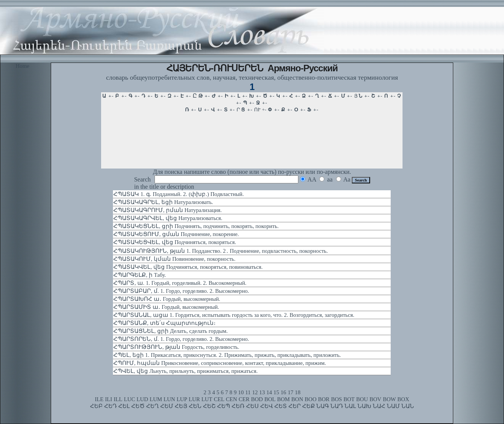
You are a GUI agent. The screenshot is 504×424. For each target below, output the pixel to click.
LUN (169, 399)
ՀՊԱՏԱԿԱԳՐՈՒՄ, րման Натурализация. (167, 210)
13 (262, 392)
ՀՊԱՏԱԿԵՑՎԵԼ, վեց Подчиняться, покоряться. (175, 242)
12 (255, 392)
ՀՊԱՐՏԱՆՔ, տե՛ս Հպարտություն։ (164, 323)
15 (276, 392)
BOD (257, 399)
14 (269, 392)
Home (23, 66)
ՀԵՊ (224, 406)
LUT (207, 399)
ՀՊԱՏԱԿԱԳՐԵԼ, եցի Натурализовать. (163, 202)
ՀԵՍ (252, 406)
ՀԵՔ (308, 406)
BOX (403, 399)
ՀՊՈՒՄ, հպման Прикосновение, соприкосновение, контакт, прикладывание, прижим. (220, 363)
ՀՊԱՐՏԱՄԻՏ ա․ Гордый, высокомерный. (166, 307)
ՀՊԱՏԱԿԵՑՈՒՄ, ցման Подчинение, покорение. (176, 234)
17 (291, 392)
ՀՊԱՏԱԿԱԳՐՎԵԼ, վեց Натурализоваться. (168, 218)
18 (298, 392)
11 (248, 392)
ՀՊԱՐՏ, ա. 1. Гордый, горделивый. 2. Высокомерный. (180, 283)
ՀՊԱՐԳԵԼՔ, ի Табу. (140, 275)
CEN (231, 399)
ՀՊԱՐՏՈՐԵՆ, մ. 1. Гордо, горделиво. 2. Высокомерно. (181, 339)
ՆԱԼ (350, 406)
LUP (182, 399)
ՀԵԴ (110, 406)
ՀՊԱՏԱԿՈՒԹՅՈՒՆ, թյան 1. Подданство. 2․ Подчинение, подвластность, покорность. (221, 251)
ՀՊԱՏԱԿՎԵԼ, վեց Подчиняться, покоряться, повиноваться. (188, 267)
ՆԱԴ (337, 406)
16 (284, 392)
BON (297, 399)
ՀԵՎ (266, 406)
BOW (389, 399)
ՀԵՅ (181, 406)
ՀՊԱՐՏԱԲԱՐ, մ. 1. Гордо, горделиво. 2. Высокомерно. (181, 291)
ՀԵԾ (138, 406)
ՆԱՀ (379, 406)
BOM (283, 399)
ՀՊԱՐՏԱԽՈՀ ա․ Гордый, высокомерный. (167, 299)
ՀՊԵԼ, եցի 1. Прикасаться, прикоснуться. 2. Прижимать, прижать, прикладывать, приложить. (227, 355)
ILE (99, 399)
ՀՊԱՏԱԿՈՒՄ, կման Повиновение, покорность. (174, 259)
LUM (156, 399)
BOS (337, 399)
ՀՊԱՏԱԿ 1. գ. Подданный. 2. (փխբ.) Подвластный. (179, 194)
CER (244, 399)
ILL (118, 399)
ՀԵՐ (295, 406)
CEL (219, 399)
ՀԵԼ (124, 406)
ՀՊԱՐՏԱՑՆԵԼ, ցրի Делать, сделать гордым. (171, 331)
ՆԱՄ (393, 406)
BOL (270, 399)
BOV (375, 399)
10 (241, 392)
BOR (324, 399)
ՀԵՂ (152, 406)
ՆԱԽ (364, 406)
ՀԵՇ (209, 406)
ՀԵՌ (238, 406)
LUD (142, 399)
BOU (362, 399)
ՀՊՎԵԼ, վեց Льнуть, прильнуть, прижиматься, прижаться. (185, 371)
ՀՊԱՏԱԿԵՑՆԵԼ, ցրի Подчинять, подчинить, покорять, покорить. (196, 226)
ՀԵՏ (281, 406)
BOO (311, 399)
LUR (194, 399)
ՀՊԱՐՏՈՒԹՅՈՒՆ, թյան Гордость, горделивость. (176, 347)
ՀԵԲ (96, 406)
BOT (349, 399)
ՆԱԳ (323, 406)
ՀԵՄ (167, 406)
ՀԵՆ (195, 406)
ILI (109, 399)
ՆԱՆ (408, 406)
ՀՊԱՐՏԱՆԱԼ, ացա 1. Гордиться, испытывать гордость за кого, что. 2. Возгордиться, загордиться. (234, 315)
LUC (130, 399)
